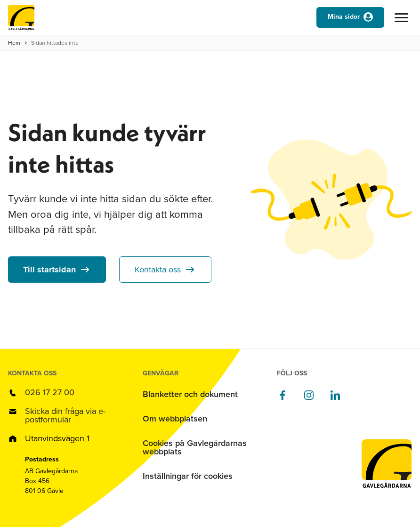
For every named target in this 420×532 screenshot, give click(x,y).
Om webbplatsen (175, 419)
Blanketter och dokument (190, 394)
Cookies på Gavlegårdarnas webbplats (195, 447)
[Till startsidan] (21, 20)
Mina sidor (344, 17)
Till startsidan (49, 270)
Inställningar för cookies (188, 476)
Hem (14, 43)
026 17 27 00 (50, 392)
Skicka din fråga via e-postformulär (65, 415)
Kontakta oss (158, 270)
